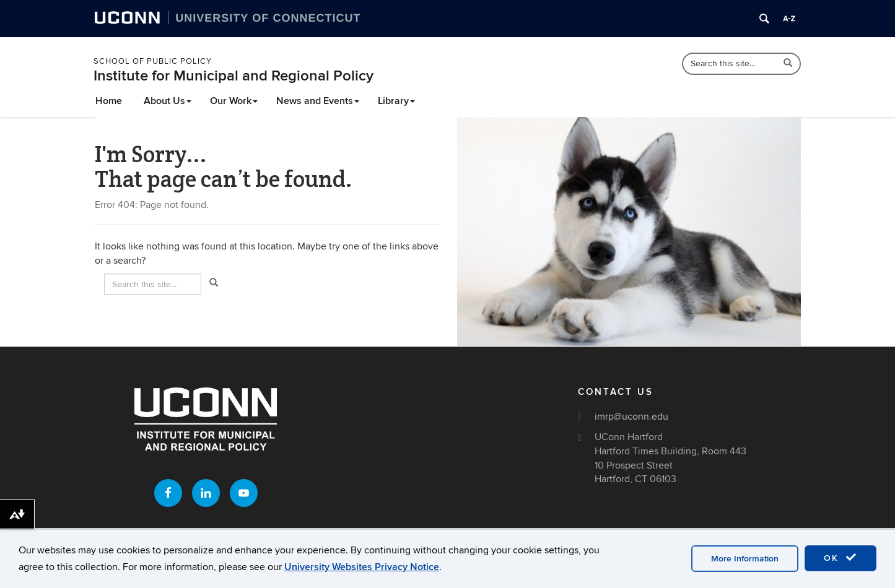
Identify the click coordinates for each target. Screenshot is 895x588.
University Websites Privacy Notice (362, 567)
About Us (168, 101)
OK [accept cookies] (840, 558)
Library (396, 101)
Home (109, 101)
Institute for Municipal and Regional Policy (234, 76)
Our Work (234, 101)
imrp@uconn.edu (631, 417)
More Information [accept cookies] (745, 559)
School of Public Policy (153, 61)
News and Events (318, 101)
